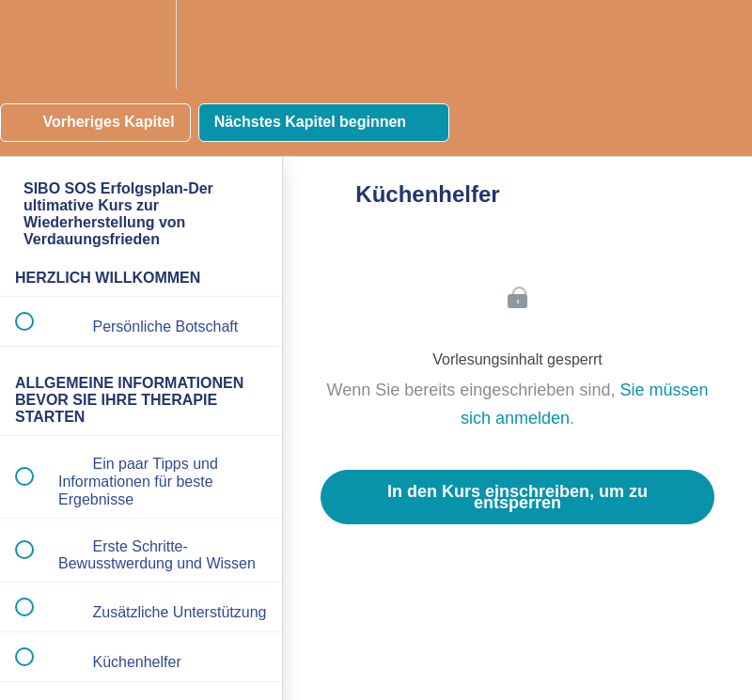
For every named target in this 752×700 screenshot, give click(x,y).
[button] (35, 45)
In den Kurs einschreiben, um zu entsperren (517, 497)
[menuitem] (141, 45)
